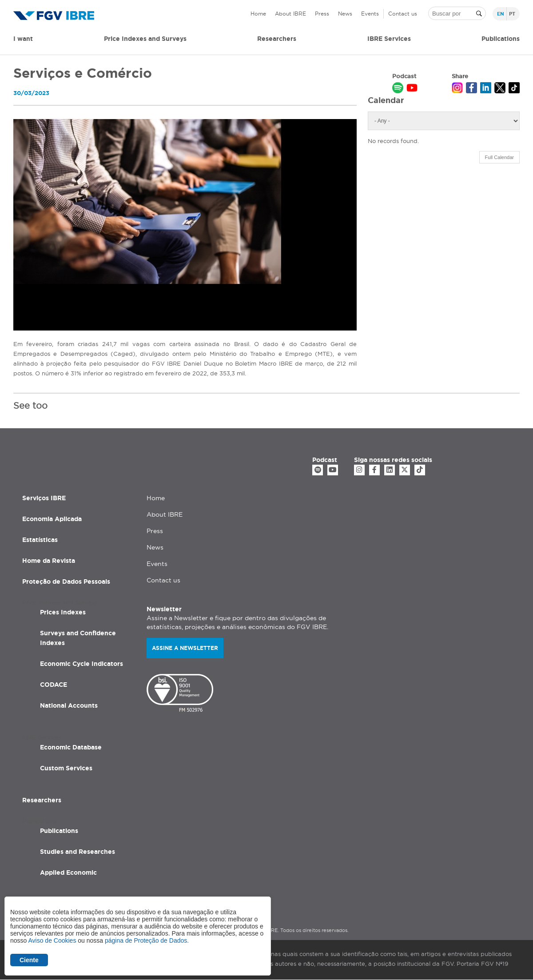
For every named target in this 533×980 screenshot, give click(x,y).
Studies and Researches (78, 852)
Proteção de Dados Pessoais (66, 582)
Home (258, 14)
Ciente (29, 960)
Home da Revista (49, 561)
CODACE (54, 685)
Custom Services (66, 768)
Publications (59, 831)
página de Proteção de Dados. (147, 940)
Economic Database (71, 747)
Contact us (403, 14)
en (501, 14)
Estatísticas (40, 540)
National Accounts (69, 705)
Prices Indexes (63, 612)
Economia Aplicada (52, 519)
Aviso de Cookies (52, 940)
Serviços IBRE (44, 498)
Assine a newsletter (185, 648)
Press (322, 14)
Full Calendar (499, 157)
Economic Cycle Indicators (82, 664)
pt (512, 14)
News (345, 14)
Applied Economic (68, 872)
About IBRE (290, 14)
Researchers (277, 39)
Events (370, 14)
